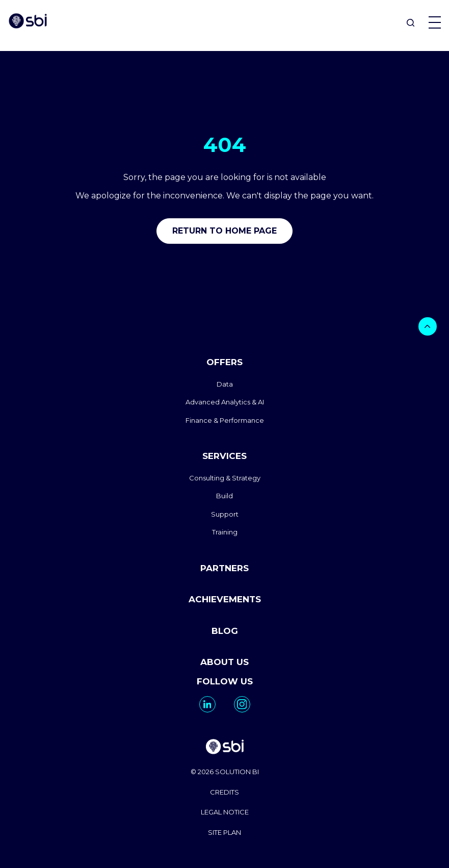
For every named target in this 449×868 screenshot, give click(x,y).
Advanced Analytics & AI (225, 402)
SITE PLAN (224, 832)
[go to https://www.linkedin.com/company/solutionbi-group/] (207, 704)
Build (224, 496)
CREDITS (224, 792)
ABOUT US (224, 662)
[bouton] (428, 326)
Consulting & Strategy (225, 478)
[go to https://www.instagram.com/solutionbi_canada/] (242, 704)
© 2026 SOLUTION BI (225, 772)
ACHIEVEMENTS (225, 599)
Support (225, 514)
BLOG (225, 631)
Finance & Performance (225, 420)
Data (225, 384)
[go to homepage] (224, 748)
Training (225, 532)
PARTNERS (224, 568)
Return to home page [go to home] (224, 231)
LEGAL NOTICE (225, 812)
